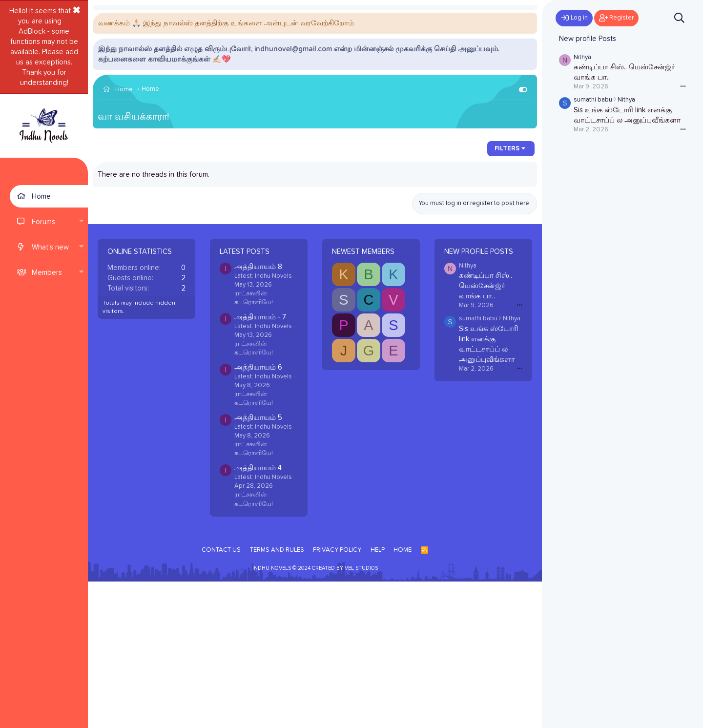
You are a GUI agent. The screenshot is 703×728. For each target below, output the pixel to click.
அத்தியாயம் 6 (258, 514)
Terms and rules (277, 697)
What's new (50, 247)
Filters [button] (507, 295)
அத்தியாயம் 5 (258, 564)
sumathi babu (478, 465)
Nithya (468, 412)
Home (41, 197)
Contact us (221, 697)
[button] (81, 222)
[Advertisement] (315, 211)
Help (378, 697)
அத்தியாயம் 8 (258, 413)
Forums (43, 222)
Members (47, 273)
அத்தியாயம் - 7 (260, 464)
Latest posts (245, 398)
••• (519, 451)
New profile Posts (479, 398)
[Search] (679, 18)
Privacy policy (337, 697)
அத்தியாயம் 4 (258, 614)
